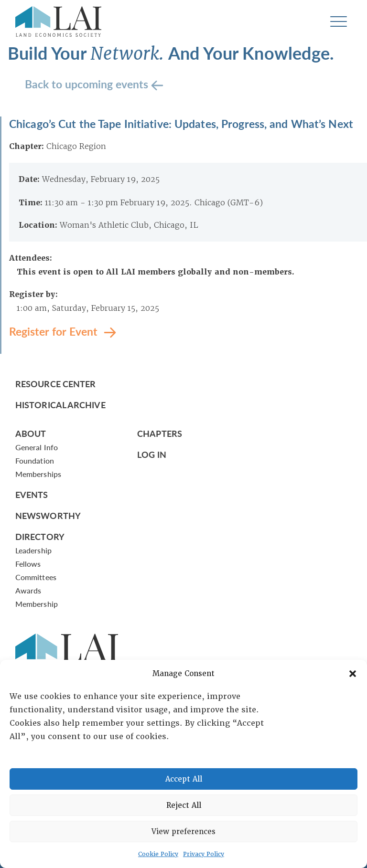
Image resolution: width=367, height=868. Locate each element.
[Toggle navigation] (339, 22)
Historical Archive (60, 405)
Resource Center (55, 384)
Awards (28, 590)
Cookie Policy (158, 854)
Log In (152, 454)
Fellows (28, 564)
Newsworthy (48, 515)
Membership (37, 604)
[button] (353, 674)
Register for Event (55, 331)
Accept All (184, 779)
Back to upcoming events (88, 84)
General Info (37, 447)
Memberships (38, 474)
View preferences (183, 832)
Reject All (184, 805)
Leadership (33, 550)
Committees (36, 577)
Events (32, 494)
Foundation (35, 460)
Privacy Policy (204, 854)
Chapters (160, 433)
